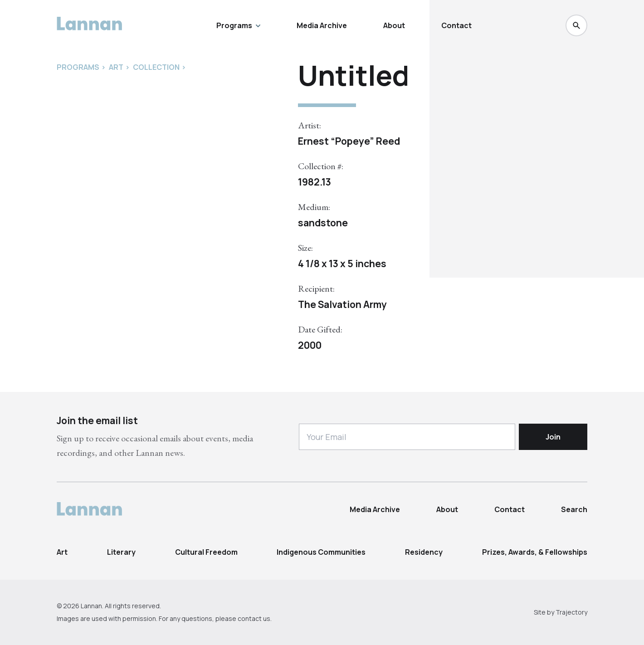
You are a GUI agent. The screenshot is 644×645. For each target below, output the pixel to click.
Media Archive (322, 25)
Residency (424, 552)
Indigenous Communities (321, 552)
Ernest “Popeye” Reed (349, 141)
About (394, 25)
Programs (238, 25)
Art (62, 552)
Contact (456, 25)
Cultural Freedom (206, 552)
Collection (156, 67)
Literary (121, 552)
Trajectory (571, 612)
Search (574, 509)
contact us (254, 618)
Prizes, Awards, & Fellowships (535, 552)
